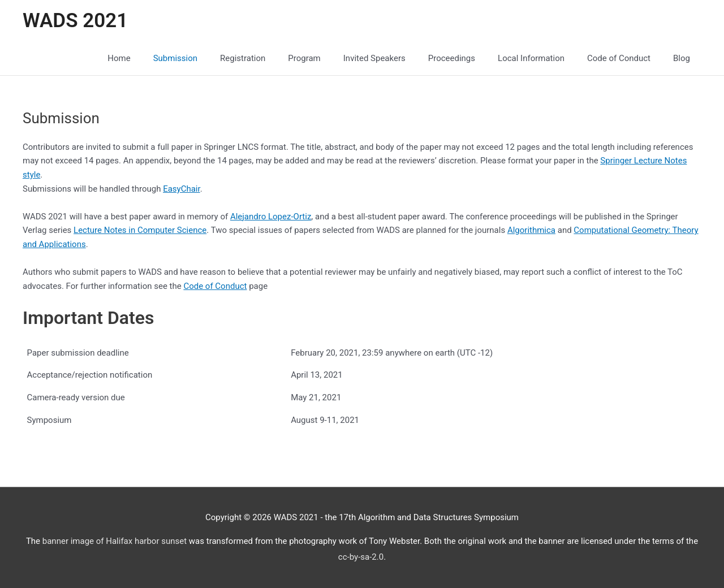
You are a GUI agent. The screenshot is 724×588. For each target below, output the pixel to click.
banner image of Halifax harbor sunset (115, 541)
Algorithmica (531, 230)
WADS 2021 (75, 21)
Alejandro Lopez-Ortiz (271, 217)
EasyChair (182, 189)
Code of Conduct (215, 286)
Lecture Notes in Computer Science (140, 230)
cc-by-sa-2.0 (361, 557)
